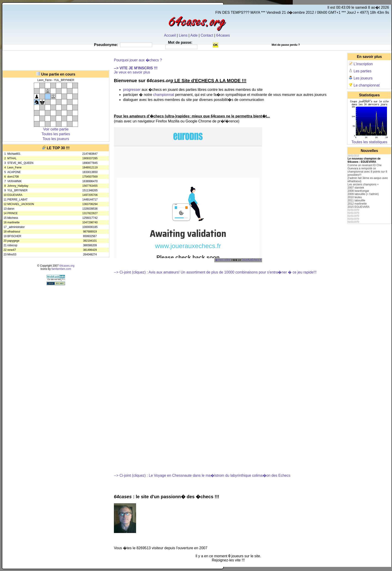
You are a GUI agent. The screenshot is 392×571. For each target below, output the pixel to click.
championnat (164, 95)
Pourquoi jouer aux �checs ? (138, 60)
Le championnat (367, 85)
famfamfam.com (61, 269)
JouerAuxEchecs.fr (252, 260)
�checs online (223, 260)
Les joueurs (363, 78)
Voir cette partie (56, 129)
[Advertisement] (56, 60)
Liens (183, 35)
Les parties (362, 71)
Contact (207, 35)
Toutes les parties (56, 134)
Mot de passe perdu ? (286, 45)
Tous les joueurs (56, 139)
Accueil (170, 35)
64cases (223, 35)
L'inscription (363, 64)
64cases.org (67, 266)
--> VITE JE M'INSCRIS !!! (136, 68)
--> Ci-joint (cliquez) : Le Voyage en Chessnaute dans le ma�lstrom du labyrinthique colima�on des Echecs (202, 475)
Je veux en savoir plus (132, 72)
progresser (132, 90)
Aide (194, 35)
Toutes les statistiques (369, 142)
